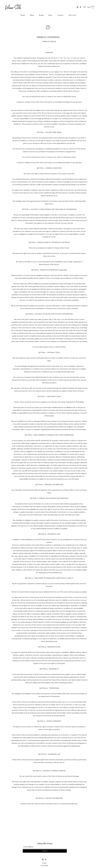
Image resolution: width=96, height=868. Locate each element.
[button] (93, 7)
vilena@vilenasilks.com (70, 804)
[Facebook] (80, 7)
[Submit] (45, 851)
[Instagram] (77, 7)
